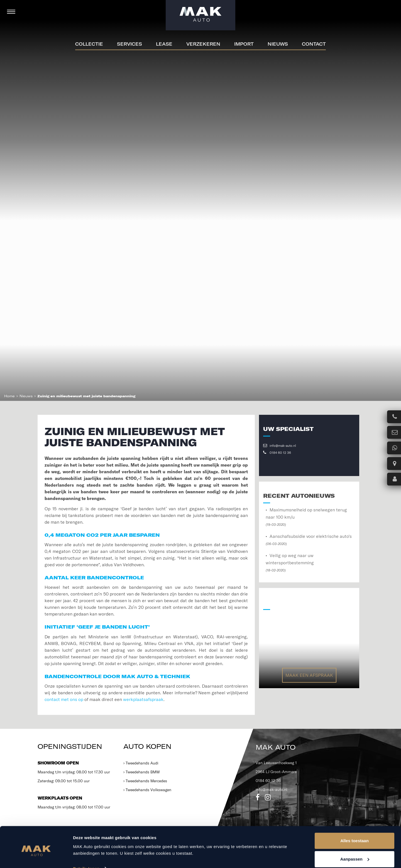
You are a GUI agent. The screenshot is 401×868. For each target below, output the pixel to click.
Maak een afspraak (309, 675)
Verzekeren (203, 44)
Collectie (89, 44)
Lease (164, 44)
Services (129, 44)
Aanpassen (355, 835)
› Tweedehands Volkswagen (147, 790)
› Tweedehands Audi (141, 763)
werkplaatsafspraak (143, 699)
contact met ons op (64, 699)
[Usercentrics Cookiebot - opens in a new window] (36, 857)
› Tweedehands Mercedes (145, 781)
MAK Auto (276, 747)
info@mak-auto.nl (280, 446)
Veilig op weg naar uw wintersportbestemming (290, 562)
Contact (314, 44)
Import (244, 44)
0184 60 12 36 (277, 453)
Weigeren (354, 853)
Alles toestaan (354, 817)
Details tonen (86, 844)
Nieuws (278, 44)
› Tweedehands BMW (142, 772)
